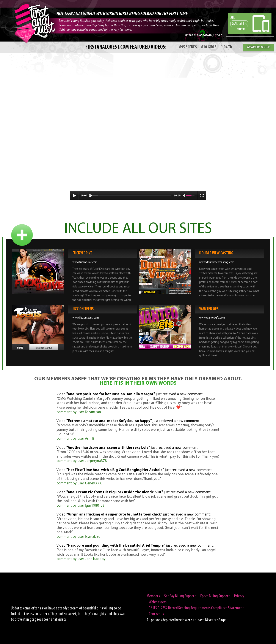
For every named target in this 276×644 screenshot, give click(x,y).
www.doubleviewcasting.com (217, 262)
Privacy (239, 596)
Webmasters (158, 602)
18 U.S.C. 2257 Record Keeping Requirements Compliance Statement (196, 608)
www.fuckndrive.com (85, 262)
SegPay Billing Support (180, 596)
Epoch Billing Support (215, 596)
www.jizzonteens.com (86, 318)
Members (153, 596)
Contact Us (156, 614)
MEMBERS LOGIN (258, 47)
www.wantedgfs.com (212, 318)
